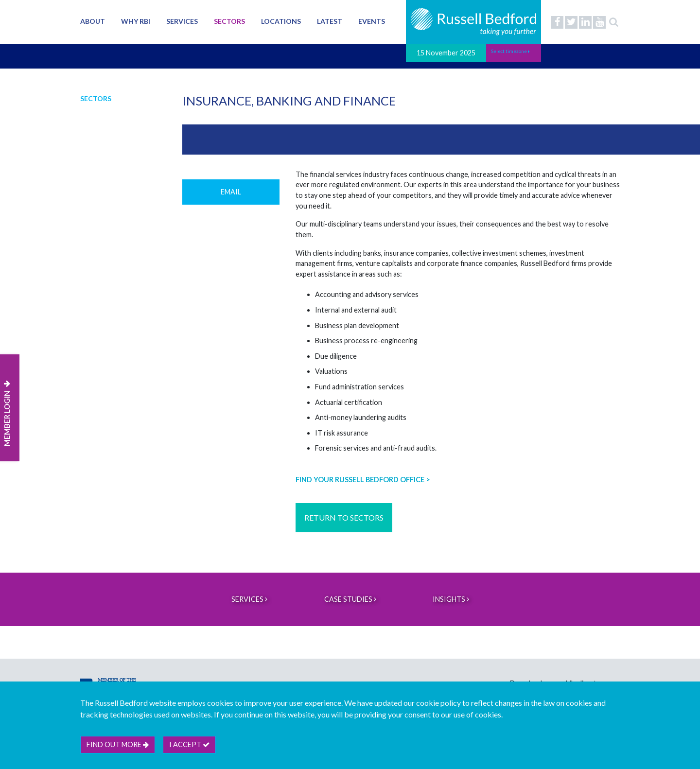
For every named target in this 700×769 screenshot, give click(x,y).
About (93, 21)
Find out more (118, 744)
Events (372, 21)
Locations (281, 21)
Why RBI (136, 21)
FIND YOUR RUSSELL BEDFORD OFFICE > (363, 480)
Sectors (229, 21)
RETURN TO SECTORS (344, 517)
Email (231, 192)
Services (182, 21)
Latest (330, 21)
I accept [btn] (189, 744)
